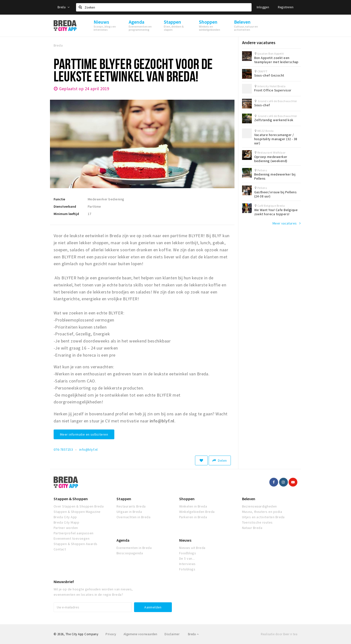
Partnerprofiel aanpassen (74, 533)
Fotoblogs (187, 569)
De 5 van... (187, 558)
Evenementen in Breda (134, 548)
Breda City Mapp (66, 522)
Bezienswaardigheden (259, 506)
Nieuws (185, 540)
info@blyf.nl (88, 449)
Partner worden (66, 528)
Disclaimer (172, 634)
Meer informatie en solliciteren (84, 434)
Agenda (123, 540)
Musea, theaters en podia (262, 512)
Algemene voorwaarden (141, 634)
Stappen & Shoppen (71, 499)
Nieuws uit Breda (192, 548)
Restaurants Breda (131, 506)
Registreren (286, 7)
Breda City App (65, 517)
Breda (64, 7)
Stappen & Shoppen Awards (76, 544)
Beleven (249, 499)
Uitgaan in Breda (129, 512)
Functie (59, 199)
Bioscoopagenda (130, 553)
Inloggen (263, 7)
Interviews (187, 564)
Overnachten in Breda (134, 517)
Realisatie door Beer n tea (279, 634)
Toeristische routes (257, 522)
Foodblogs (188, 553)
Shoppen (187, 499)
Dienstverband (65, 206)
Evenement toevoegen (72, 538)
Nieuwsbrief (64, 582)
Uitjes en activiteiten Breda (263, 517)
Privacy (111, 634)
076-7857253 (63, 449)
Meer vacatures (285, 223)
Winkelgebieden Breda (197, 512)
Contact (60, 549)
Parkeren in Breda (193, 517)
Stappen (124, 499)
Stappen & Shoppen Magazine (77, 512)
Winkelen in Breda (193, 506)
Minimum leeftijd (66, 214)
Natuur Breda (252, 528)
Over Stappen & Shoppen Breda (79, 506)
